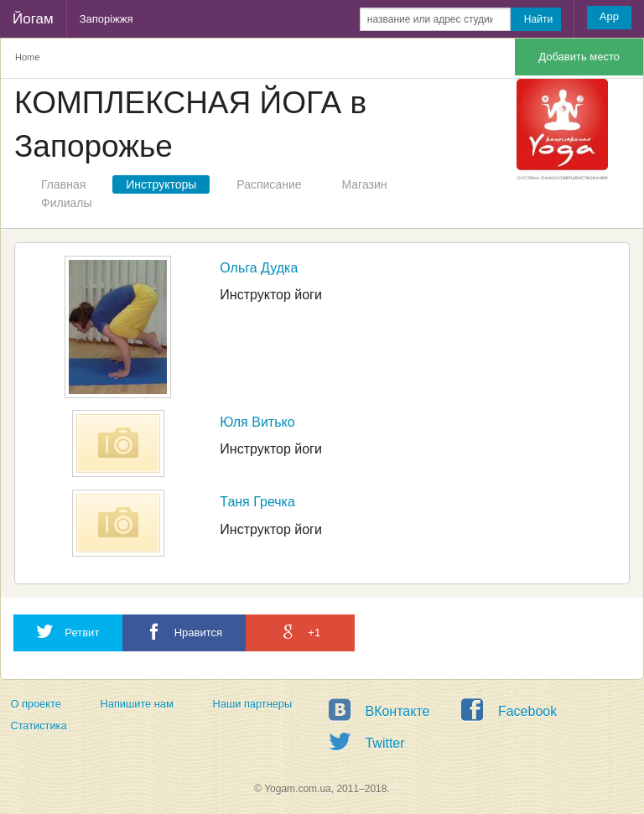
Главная (63, 184)
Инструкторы (161, 184)
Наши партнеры (253, 704)
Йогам (33, 19)
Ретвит (68, 632)
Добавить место (579, 57)
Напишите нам (137, 704)
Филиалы (66, 203)
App (609, 16)
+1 (300, 632)
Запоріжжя (106, 19)
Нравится (184, 632)
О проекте (35, 704)
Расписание (269, 184)
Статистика (38, 726)
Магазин (365, 184)
